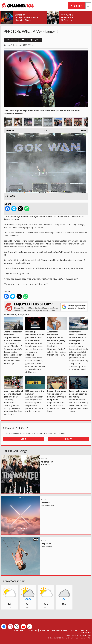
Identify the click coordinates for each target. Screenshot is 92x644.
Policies (73, 630)
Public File (85, 630)
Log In (24, 439)
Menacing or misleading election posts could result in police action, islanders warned (35, 331)
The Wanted (67, 18)
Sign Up (68, 439)
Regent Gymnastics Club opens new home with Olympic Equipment (57, 388)
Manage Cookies (59, 630)
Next (82, 130)
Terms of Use (85, 633)
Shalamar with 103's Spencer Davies (58, 122)
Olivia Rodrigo (46, 546)
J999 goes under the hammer (35, 386)
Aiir (89, 638)
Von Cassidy (8, 122)
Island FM (33, 630)
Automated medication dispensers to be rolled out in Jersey (57, 329)
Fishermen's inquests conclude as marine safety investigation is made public (79, 331)
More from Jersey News (32, 40)
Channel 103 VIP (15, 428)
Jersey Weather (13, 581)
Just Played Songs (14, 451)
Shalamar (28, 122)
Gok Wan (38, 122)
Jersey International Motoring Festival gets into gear (13, 387)
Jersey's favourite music (27, 18)
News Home (12, 40)
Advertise (44, 630)
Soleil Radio (20, 630)
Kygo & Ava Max (47, 505)
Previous (9, 130)
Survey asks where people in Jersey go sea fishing (79, 387)
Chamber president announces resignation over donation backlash (13, 329)
